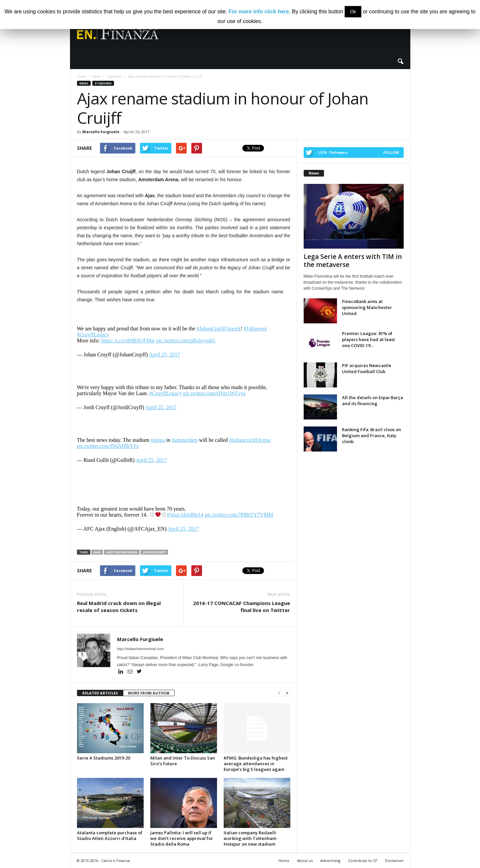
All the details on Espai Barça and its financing (372, 400)
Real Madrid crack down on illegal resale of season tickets (119, 607)
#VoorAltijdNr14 (185, 515)
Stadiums (103, 83)
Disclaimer (394, 860)
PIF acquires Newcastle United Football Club (367, 368)
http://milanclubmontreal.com (140, 649)
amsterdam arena (122, 552)
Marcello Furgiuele (101, 132)
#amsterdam (185, 440)
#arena (158, 440)
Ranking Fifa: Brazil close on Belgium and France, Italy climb (371, 436)
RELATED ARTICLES (100, 693)
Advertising (330, 860)
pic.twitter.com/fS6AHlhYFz (108, 446)
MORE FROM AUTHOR (149, 693)
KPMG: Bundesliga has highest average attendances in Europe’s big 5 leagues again (256, 764)
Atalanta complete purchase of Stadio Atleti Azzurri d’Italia (110, 835)
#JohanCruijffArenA (219, 329)
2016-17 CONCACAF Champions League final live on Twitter (241, 607)
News (84, 83)
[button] (400, 62)
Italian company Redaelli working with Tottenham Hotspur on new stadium (250, 838)
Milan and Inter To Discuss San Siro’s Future (183, 761)
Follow (391, 152)
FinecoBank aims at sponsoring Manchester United (367, 307)
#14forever (255, 329)
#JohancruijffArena (250, 440)
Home (284, 860)
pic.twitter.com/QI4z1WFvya (214, 393)
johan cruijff (154, 552)
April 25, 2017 (164, 355)
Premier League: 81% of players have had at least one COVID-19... (368, 339)
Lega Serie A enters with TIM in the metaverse (353, 261)
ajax (97, 552)
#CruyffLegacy (93, 335)
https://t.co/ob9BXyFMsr (128, 341)
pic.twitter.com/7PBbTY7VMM (239, 515)
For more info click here (259, 12)
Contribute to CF (363, 860)
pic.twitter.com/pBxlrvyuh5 (186, 341)
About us (305, 860)
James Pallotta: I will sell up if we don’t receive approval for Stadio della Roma (182, 838)
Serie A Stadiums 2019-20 (103, 758)
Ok (353, 12)
